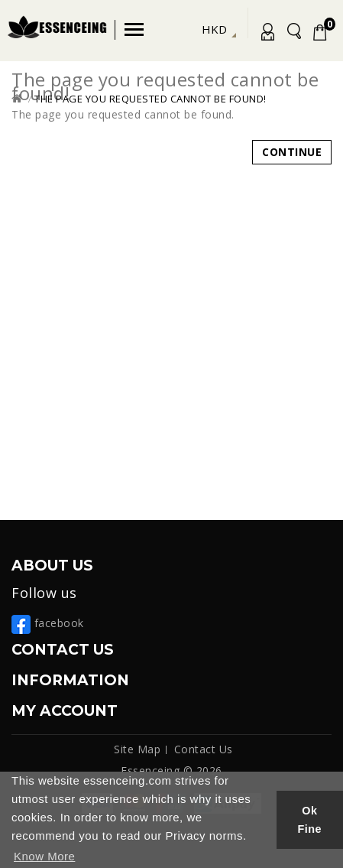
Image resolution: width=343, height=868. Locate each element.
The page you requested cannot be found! (150, 99)
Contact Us (204, 749)
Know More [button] (44, 856)
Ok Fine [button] (310, 820)
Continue (292, 152)
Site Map (137, 749)
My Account (265, 34)
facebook (48, 623)
